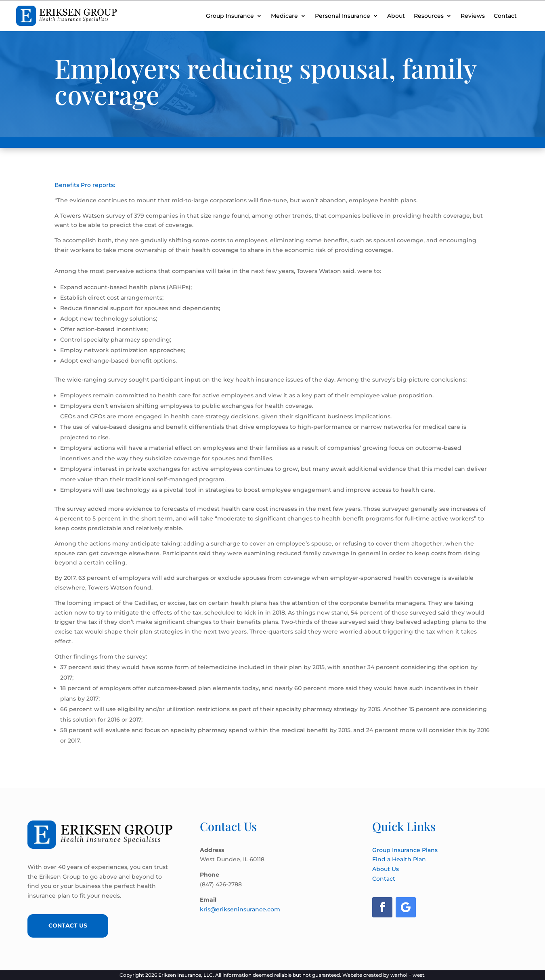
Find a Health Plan (399, 859)
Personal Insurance (343, 16)
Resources (429, 16)
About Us (386, 869)
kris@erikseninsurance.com (240, 909)
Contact (505, 16)
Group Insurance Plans (405, 850)
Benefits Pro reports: (85, 185)
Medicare (284, 16)
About (396, 16)
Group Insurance (230, 16)
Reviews (473, 16)
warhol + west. (408, 975)
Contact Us (68, 925)
